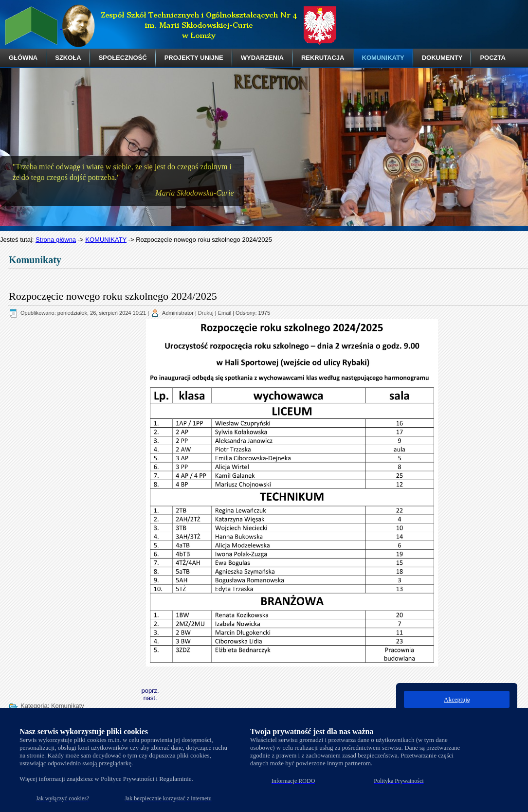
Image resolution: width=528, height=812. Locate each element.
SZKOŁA (68, 58)
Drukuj (206, 313)
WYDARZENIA (262, 58)
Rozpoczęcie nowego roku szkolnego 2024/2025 (113, 296)
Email (225, 313)
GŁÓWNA (23, 58)
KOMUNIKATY (383, 58)
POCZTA (492, 58)
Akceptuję (457, 699)
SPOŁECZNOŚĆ (123, 58)
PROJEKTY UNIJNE (194, 58)
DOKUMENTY (442, 58)
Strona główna (56, 240)
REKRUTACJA (323, 58)
